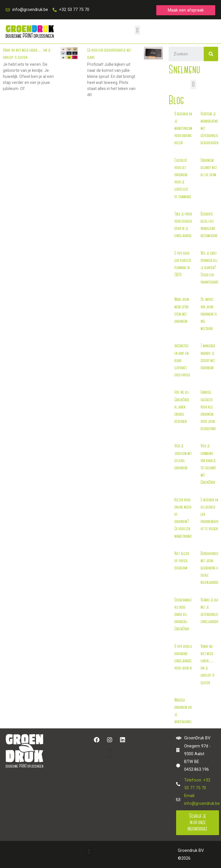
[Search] (211, 54)
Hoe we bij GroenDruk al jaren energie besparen (182, 407)
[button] (186, 10)
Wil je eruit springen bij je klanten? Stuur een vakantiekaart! (210, 268)
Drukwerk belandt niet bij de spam (209, 168)
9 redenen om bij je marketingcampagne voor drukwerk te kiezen (187, 129)
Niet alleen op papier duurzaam (182, 561)
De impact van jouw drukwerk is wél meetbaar (209, 314)
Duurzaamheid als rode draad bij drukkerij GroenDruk (184, 615)
